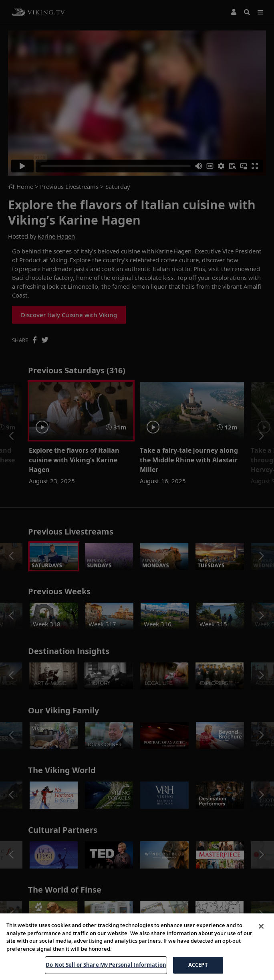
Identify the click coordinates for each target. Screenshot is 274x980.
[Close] (261, 929)
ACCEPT (198, 967)
